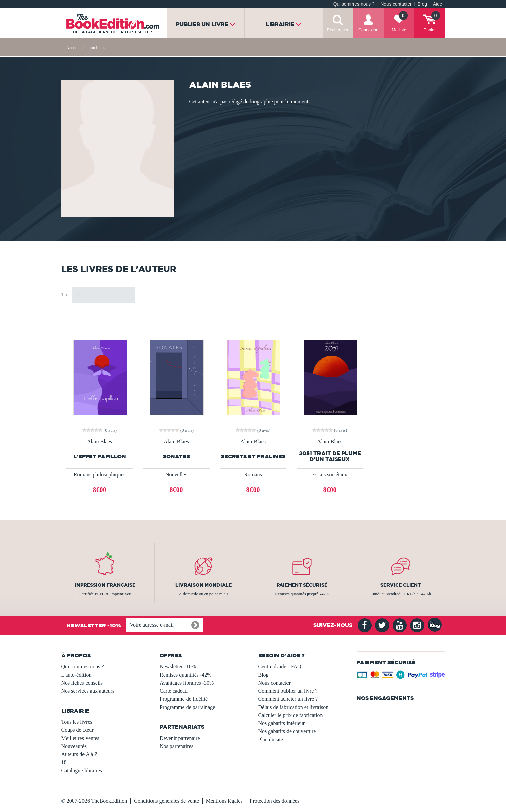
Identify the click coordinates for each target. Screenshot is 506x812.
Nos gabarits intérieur (282, 723)
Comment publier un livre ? (288, 691)
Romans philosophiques (99, 475)
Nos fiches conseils (82, 683)
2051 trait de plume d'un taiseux (330, 456)
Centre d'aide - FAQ (280, 667)
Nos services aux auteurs (88, 691)
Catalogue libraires (82, 770)
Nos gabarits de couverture (287, 731)
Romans (253, 475)
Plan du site (271, 739)
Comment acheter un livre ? (288, 699)
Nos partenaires (176, 746)
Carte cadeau (174, 691)
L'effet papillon (100, 456)
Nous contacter (396, 4)
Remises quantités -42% (186, 675)
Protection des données (275, 801)
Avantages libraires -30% (187, 683)
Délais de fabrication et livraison (293, 707)
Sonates (176, 456)
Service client (401, 585)
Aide (437, 4)
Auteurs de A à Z (79, 754)
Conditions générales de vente (166, 801)
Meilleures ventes (80, 738)
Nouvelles (176, 475)
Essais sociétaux (330, 475)
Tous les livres (77, 722)
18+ (65, 762)
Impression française (105, 585)
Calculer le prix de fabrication (291, 715)
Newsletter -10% (178, 667)
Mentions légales (224, 801)
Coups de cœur (77, 730)
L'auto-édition (76, 675)
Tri (64, 295)
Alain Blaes (99, 442)
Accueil (73, 47)
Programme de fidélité (184, 699)
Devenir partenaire (180, 738)
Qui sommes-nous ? (354, 4)
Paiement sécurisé (302, 585)
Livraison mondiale (204, 585)
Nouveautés (74, 746)
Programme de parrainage (187, 707)
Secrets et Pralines (253, 456)
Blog (422, 4)
